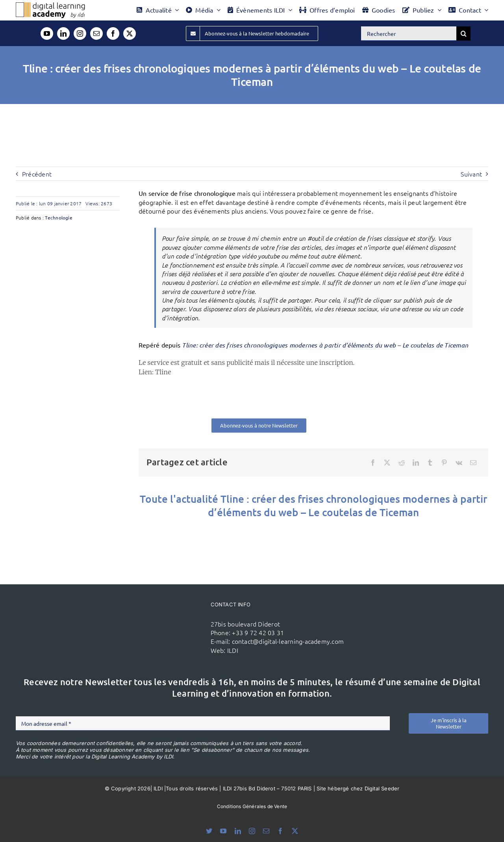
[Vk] (459, 463)
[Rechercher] (409, 33)
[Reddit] (402, 463)
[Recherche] (463, 33)
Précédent (37, 174)
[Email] (473, 463)
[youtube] (47, 33)
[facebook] (113, 33)
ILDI (233, 650)
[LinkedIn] (416, 463)
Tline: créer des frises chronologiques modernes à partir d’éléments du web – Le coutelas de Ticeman (325, 345)
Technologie (59, 217)
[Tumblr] (430, 463)
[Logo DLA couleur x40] (50, 6)
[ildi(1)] (169, 616)
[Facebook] (373, 463)
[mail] (96, 33)
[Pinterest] (444, 463)
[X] (387, 463)
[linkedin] (63, 33)
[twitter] (130, 33)
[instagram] (80, 33)
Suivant (471, 174)
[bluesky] (209, 831)
